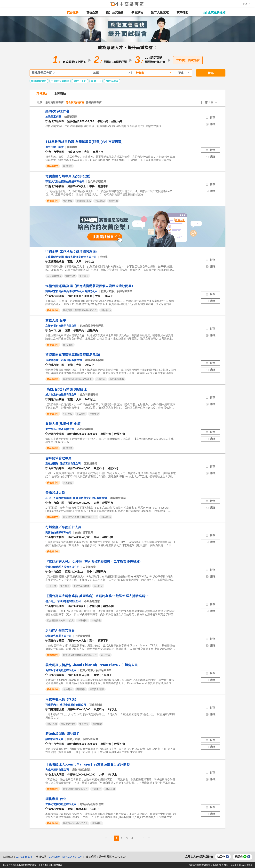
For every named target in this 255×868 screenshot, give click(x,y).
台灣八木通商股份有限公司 (61, 670)
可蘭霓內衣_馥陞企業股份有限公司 (66, 705)
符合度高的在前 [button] (75, 102)
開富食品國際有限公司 (58, 532)
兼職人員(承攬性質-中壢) (64, 424)
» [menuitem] (149, 838)
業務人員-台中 (56, 320)
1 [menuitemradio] (116, 838)
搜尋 (211, 73)
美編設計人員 (55, 492)
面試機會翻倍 (39, 81)
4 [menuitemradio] (132, 838)
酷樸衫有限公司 (55, 739)
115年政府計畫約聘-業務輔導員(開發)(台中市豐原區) (84, 142)
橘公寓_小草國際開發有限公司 (63, 601)
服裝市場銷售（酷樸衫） (63, 734)
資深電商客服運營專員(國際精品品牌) (73, 355)
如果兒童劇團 (53, 117)
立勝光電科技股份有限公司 (61, 326)
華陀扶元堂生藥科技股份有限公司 (65, 182)
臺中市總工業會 (55, 147)
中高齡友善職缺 (60, 81)
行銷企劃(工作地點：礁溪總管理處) (71, 251)
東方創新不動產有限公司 (60, 429)
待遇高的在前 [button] (94, 102)
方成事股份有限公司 (57, 770)
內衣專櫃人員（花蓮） (62, 699)
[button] (245, 4)
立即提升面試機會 (188, 60)
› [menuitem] (144, 838)
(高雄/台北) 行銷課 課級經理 (66, 389)
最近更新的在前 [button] (54, 102)
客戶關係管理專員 (58, 458)
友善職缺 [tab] (60, 94)
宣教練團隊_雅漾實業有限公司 (63, 464)
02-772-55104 (24, 857)
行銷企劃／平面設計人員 (63, 527)
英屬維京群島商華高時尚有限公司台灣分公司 (72, 291)
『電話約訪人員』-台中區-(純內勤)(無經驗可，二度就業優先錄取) (93, 561)
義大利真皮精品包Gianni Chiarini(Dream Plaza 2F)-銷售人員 (92, 665)
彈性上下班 (80, 81)
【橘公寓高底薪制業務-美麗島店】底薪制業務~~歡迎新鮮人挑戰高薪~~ (97, 596)
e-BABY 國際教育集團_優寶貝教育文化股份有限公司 (76, 498)
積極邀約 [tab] (42, 94)
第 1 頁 (209, 102)
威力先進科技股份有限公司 (61, 395)
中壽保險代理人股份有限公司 (62, 567)
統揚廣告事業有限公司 (58, 636)
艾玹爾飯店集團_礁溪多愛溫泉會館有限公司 (71, 257)
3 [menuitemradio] (127, 838)
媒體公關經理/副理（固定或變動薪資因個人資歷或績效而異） (90, 286)
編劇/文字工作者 (57, 111)
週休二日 (96, 81)
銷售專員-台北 (56, 799)
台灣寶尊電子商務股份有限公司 (64, 360)
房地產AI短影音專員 (60, 630)
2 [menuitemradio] (122, 838)
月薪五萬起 (112, 81)
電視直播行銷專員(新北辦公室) (68, 176)
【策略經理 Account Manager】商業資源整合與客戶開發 (88, 764)
